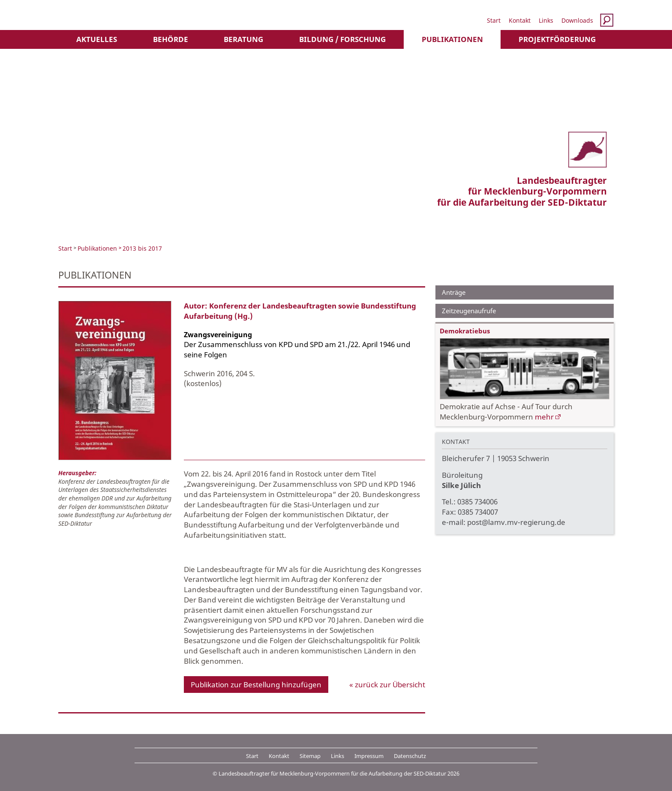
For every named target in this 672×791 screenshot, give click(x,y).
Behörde (171, 39)
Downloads (577, 20)
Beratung (243, 39)
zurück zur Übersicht (390, 685)
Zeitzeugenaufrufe (469, 311)
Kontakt (520, 20)
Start (494, 20)
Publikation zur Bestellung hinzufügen (256, 685)
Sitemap (310, 756)
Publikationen (452, 39)
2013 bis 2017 (142, 248)
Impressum (369, 756)
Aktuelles (97, 39)
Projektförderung (557, 39)
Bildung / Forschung (342, 39)
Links (546, 20)
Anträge (454, 292)
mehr (544, 417)
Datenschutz (410, 756)
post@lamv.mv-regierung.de (516, 522)
